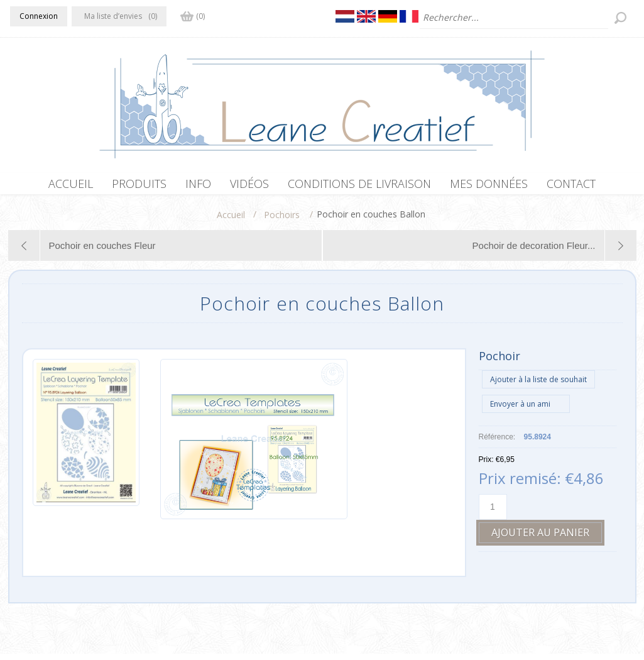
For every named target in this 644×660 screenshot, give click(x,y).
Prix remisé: (520, 484)
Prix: (486, 466)
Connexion (39, 16)
